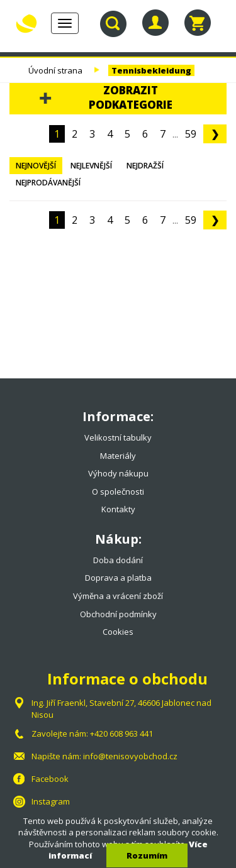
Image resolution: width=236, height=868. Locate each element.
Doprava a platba (118, 578)
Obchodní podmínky (118, 614)
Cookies (118, 632)
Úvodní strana (55, 70)
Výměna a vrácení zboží (118, 596)
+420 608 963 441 (121, 733)
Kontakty (118, 509)
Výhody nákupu (118, 473)
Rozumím (147, 855)
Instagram (51, 801)
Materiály (118, 456)
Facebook (50, 779)
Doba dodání (118, 560)
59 (191, 134)
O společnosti (118, 492)
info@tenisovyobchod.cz (130, 756)
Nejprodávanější (48, 183)
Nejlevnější (91, 166)
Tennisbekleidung (151, 70)
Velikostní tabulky (118, 437)
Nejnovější (36, 166)
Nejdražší (145, 166)
